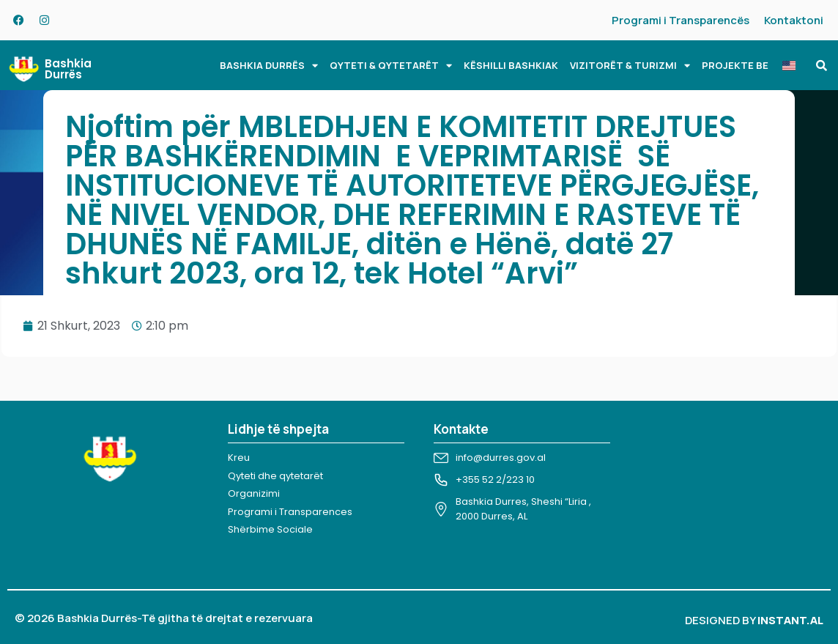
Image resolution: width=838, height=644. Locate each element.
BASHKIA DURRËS (269, 66)
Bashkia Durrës (68, 69)
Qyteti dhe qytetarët (275, 476)
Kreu (239, 458)
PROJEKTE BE (735, 65)
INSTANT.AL (790, 620)
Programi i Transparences (290, 512)
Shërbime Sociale (270, 529)
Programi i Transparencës (681, 20)
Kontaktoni (794, 20)
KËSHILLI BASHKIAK (511, 65)
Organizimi (254, 493)
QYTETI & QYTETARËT (391, 66)
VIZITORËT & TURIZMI (630, 66)
